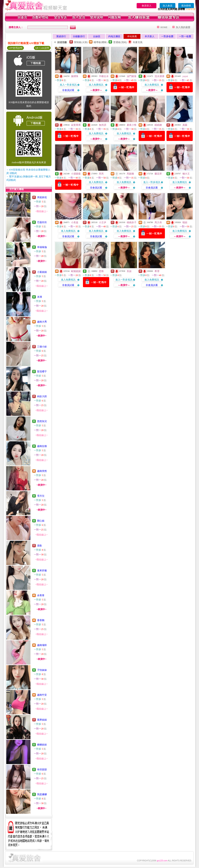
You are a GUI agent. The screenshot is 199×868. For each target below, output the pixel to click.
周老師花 (42, 197)
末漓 (40, 297)
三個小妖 (42, 347)
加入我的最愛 (183, 27)
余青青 (41, 595)
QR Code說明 (42, 48)
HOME (164, 27)
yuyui (185, 76)
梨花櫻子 (42, 372)
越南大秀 (42, 322)
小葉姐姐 (42, 272)
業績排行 (61, 36)
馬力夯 (158, 222)
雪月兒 (41, 496)
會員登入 (147, 6)
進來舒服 (42, 571)
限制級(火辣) (81, 42)
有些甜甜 (42, 770)
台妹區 (97, 36)
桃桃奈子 (132, 222)
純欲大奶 (42, 396)
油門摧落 (132, 76)
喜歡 (40, 546)
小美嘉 (75, 222)
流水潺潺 (159, 76)
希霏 (157, 271)
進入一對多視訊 (68, 85)
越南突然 (42, 471)
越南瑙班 (42, 645)
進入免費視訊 (96, 85)
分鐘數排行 (79, 36)
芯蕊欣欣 (42, 222)
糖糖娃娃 (42, 745)
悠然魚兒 (42, 421)
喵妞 (185, 222)
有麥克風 (138, 42)
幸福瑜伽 (42, 247)
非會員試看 (68, 90)
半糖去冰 (104, 76)
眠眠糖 (158, 125)
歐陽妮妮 (76, 271)
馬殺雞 (130, 174)
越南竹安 (42, 695)
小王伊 (103, 222)
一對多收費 (167, 36)
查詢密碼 (186, 6)
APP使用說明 (15, 48)
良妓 (129, 271)
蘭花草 (158, 174)
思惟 (101, 271)
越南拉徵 (42, 446)
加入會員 (168, 6)
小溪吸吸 (76, 174)
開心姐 (41, 521)
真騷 (185, 125)
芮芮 (101, 174)
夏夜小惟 (132, 125)
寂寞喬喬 (76, 125)
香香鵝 (41, 620)
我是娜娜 (42, 794)
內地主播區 (114, 36)
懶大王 (186, 174)
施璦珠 (75, 76)
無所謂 (103, 125)
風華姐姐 (42, 720)
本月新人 (150, 36)
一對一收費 (185, 36)
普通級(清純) (120, 42)
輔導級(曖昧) (101, 42)
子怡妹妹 (42, 670)
